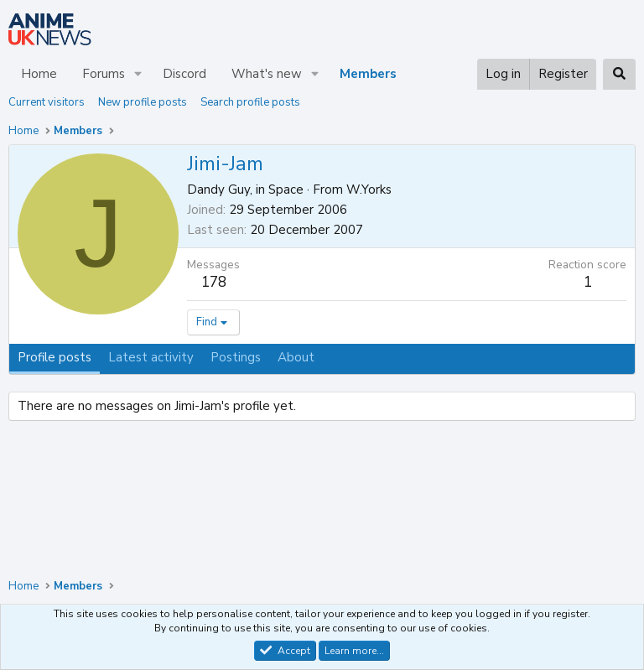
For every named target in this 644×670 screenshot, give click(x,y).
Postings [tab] (236, 357)
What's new (267, 74)
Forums (104, 74)
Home (39, 74)
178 (214, 282)
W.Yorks (369, 190)
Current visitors (47, 102)
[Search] (619, 74)
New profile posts (143, 102)
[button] (138, 74)
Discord (184, 74)
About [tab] (296, 357)
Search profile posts (250, 102)
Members (368, 74)
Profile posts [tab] (55, 357)
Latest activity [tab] (151, 357)
